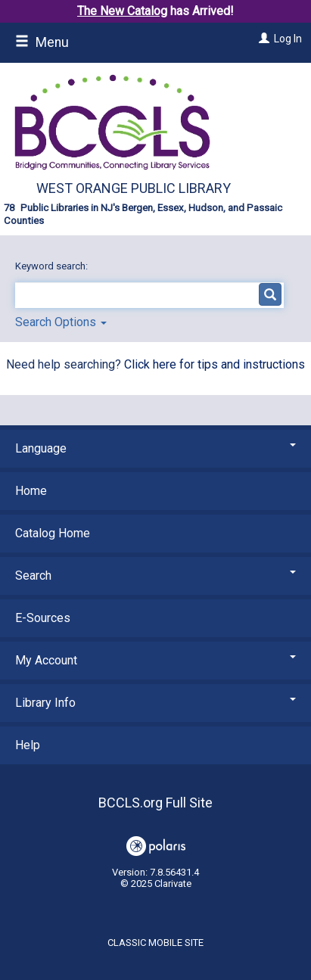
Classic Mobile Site (155, 943)
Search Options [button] (61, 322)
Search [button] (155, 576)
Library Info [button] (155, 703)
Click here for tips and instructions (215, 364)
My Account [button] (155, 660)
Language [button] (155, 448)
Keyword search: (53, 266)
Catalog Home (53, 533)
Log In (288, 39)
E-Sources (43, 618)
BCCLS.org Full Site (155, 803)
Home (31, 491)
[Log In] (262, 39)
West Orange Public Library (134, 188)
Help (28, 745)
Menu (42, 42)
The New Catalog (122, 11)
